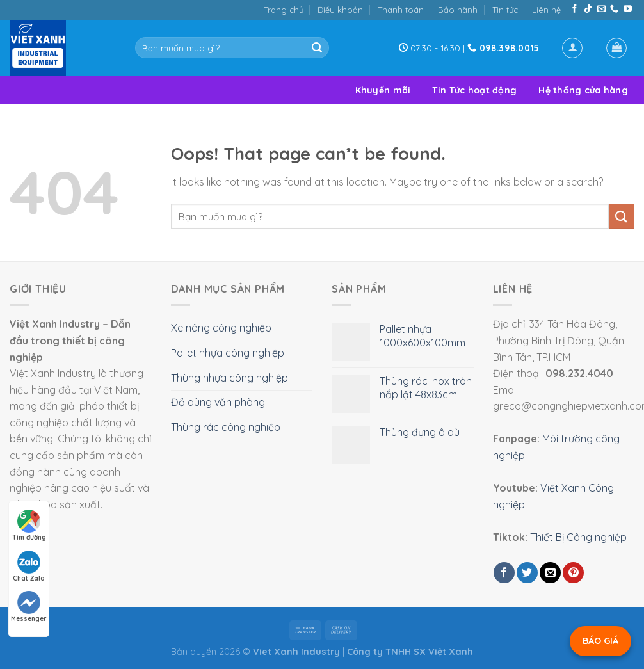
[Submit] (317, 48)
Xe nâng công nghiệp (221, 328)
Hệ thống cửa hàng (583, 90)
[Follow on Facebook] (575, 9)
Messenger (29, 607)
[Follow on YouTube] (628, 9)
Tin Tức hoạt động (474, 90)
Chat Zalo (29, 567)
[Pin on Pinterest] (573, 573)
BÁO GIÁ (600, 641)
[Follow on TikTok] (588, 9)
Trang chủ (284, 10)
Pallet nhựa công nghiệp (228, 353)
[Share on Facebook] (504, 573)
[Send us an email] (601, 9)
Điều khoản (340, 10)
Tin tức (505, 10)
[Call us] (614, 9)
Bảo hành (458, 10)
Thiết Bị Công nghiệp (578, 537)
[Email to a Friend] (550, 573)
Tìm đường (29, 526)
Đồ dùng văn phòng (218, 402)
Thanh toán (401, 10)
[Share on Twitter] (527, 573)
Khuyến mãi (383, 90)
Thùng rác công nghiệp (226, 427)
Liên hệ (546, 10)
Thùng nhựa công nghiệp (229, 378)
